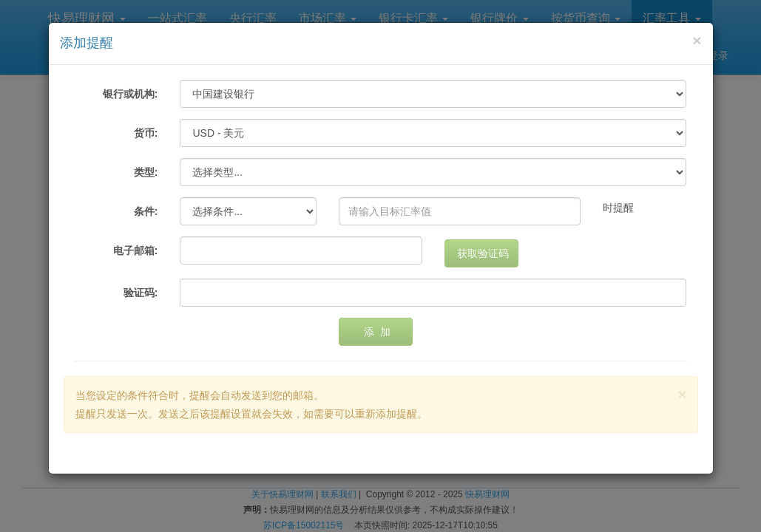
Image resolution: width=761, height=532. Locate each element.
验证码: (141, 293)
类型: (146, 172)
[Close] (697, 40)
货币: (146, 133)
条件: (146, 211)
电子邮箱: (136, 250)
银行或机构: (131, 94)
